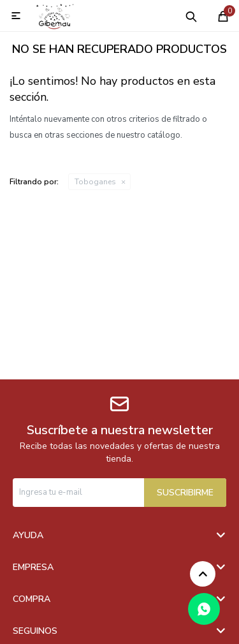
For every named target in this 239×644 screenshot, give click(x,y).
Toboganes (95, 182)
